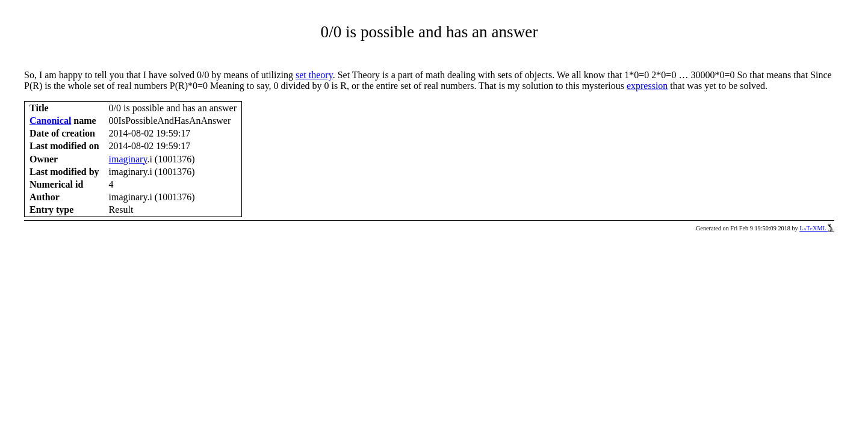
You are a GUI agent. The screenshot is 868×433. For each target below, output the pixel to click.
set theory (314, 75)
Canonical (50, 121)
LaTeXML (817, 228)
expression (647, 86)
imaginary (128, 159)
